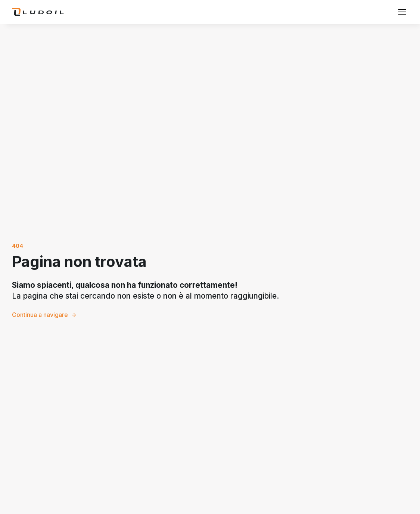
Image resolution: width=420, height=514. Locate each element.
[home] (38, 12)
